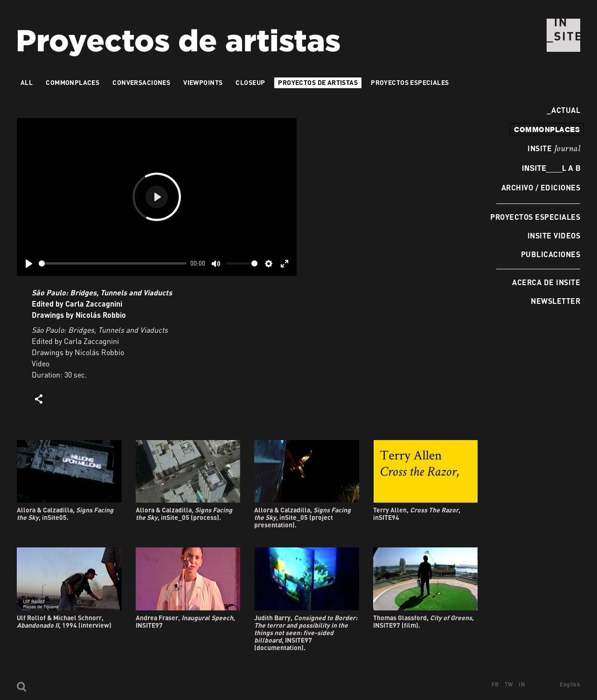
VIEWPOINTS (203, 82)
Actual (563, 110)
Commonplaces (73, 82)
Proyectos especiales (535, 217)
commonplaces (547, 129)
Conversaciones (141, 82)
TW (509, 684)
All (27, 82)
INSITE (554, 149)
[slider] (113, 263)
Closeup (250, 82)
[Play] (29, 264)
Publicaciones (551, 254)
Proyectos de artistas (318, 82)
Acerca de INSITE (546, 282)
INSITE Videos (554, 235)
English (570, 684)
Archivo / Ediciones (541, 187)
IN (522, 684)
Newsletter (555, 301)
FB (495, 684)
